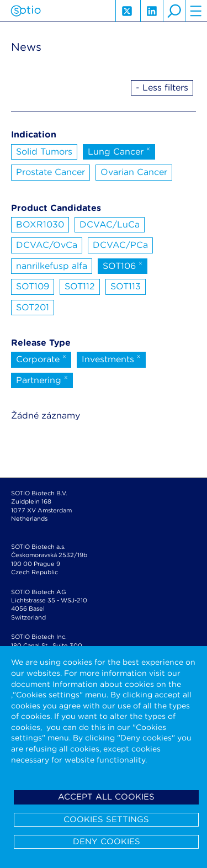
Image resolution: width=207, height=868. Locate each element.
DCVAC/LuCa (110, 224)
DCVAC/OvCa (47, 245)
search (174, 11)
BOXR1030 (40, 224)
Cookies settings (106, 819)
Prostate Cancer (51, 172)
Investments (111, 358)
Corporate (41, 358)
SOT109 (33, 286)
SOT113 (126, 286)
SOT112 (80, 286)
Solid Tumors (44, 152)
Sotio (26, 11)
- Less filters (162, 88)
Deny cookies (107, 841)
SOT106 (123, 265)
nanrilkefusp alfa (52, 266)
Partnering (42, 379)
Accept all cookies (106, 797)
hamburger (196, 11)
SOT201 (33, 307)
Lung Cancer (119, 151)
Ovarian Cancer (134, 172)
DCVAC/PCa (120, 245)
